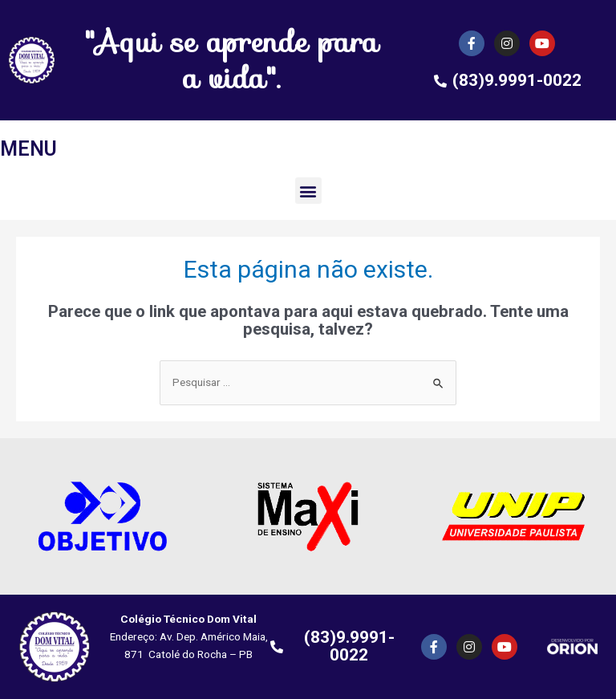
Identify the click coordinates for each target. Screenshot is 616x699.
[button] (308, 191)
